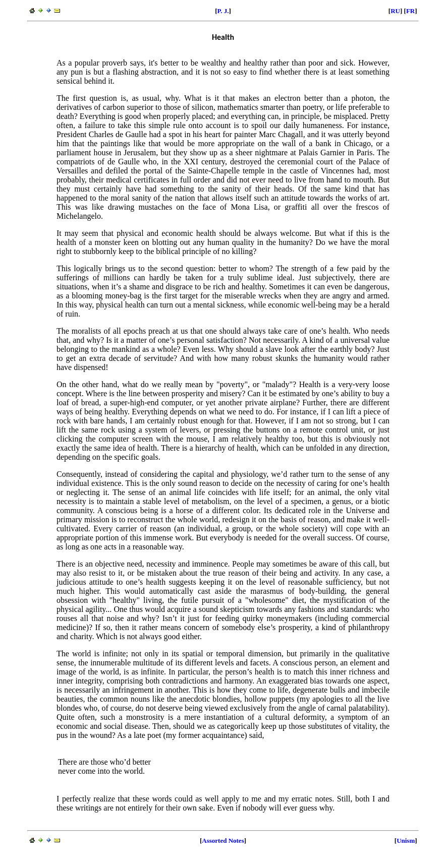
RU (395, 11)
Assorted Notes (223, 841)
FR (410, 11)
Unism (406, 841)
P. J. (223, 11)
